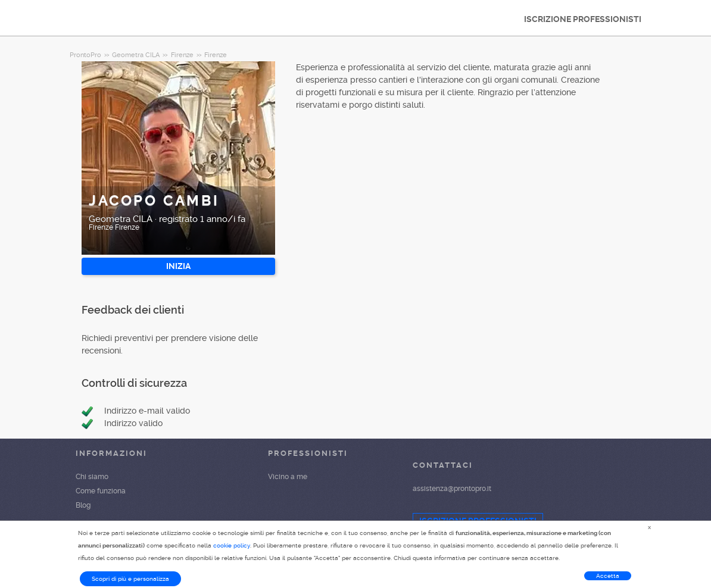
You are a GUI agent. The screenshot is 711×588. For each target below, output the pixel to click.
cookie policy (232, 545)
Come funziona (101, 491)
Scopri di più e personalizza (130, 579)
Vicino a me (288, 477)
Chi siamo (92, 477)
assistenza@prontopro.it (452, 489)
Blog (83, 505)
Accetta (608, 576)
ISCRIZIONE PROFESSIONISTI (583, 19)
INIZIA (178, 266)
